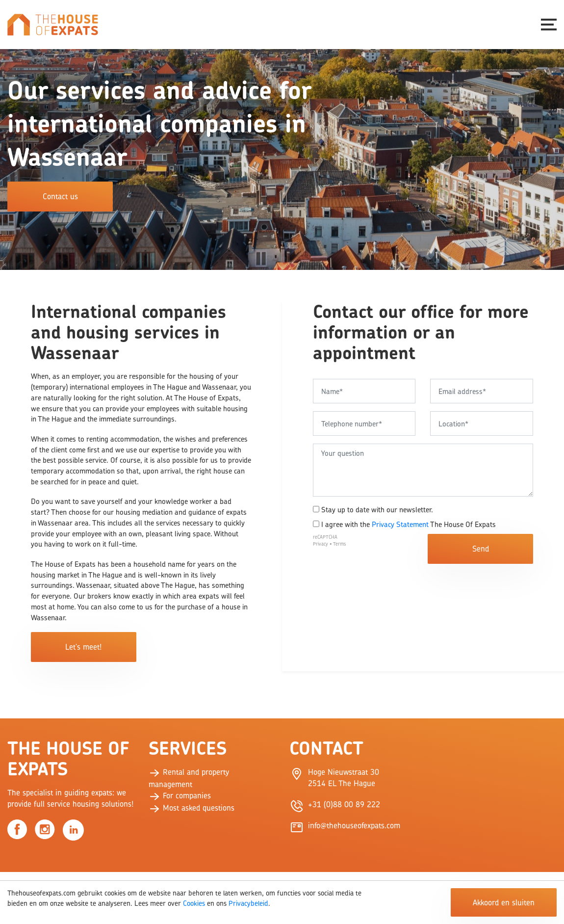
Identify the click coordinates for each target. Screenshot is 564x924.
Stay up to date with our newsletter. (373, 510)
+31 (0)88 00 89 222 (344, 804)
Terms (339, 544)
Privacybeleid (248, 903)
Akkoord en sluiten (504, 902)
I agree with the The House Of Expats (404, 524)
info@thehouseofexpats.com (354, 825)
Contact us (60, 196)
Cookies (194, 903)
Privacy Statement (400, 524)
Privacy (320, 544)
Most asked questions (192, 808)
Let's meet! (83, 647)
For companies (180, 795)
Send (481, 549)
